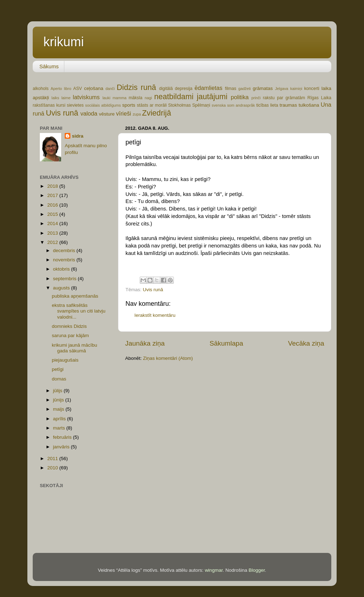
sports (129, 105)
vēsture (107, 114)
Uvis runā (62, 113)
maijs (59, 409)
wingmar (214, 570)
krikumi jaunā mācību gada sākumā (75, 348)
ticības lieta (267, 105)
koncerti (312, 89)
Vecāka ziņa (306, 343)
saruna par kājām (70, 335)
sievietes (75, 105)
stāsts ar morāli (152, 105)
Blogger (257, 570)
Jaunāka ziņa (145, 343)
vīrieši (123, 113)
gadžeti (245, 89)
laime (66, 98)
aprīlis (60, 419)
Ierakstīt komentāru (155, 315)
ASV (77, 89)
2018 (53, 186)
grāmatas (263, 88)
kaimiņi (296, 89)
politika (240, 97)
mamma (120, 98)
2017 (53, 195)
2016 (53, 205)
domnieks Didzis (69, 326)
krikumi (64, 42)
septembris (65, 279)
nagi (148, 98)
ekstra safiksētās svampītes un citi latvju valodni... (79, 311)
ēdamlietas (208, 88)
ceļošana (93, 88)
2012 (53, 242)
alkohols (41, 89)
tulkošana (309, 105)
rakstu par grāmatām (284, 98)
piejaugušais (65, 360)
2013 (53, 233)
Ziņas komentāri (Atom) (168, 358)
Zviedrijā (157, 113)
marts (60, 428)
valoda (89, 113)
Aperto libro (61, 89)
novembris (65, 260)
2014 (53, 223)
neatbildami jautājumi (191, 97)
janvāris (62, 447)
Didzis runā (136, 87)
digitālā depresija (176, 89)
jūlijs (58, 391)
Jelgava (282, 89)
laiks (55, 98)
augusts (62, 288)
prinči (256, 98)
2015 (53, 214)
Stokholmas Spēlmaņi (189, 105)
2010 (53, 468)
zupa (137, 114)
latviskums (86, 97)
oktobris (62, 269)
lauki (106, 98)
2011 (53, 459)
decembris (65, 250)
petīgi (58, 369)
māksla (135, 98)
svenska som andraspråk (233, 105)
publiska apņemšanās (75, 296)
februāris (63, 437)
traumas (288, 105)
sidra (77, 136)
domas (59, 379)
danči (110, 89)
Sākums (49, 66)
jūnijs (59, 400)
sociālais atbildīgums (103, 105)
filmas (231, 89)
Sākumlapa (226, 343)
